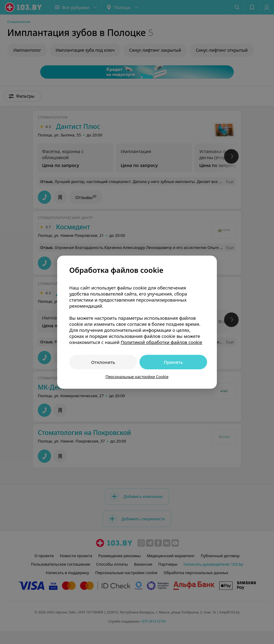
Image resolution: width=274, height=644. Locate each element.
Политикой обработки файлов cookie (161, 342)
